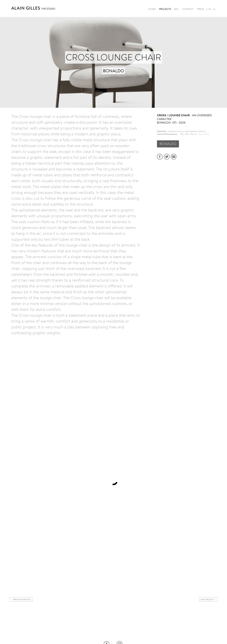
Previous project (22, 600)
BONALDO (168, 144)
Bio (177, 9)
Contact (188, 9)
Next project (207, 600)
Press (200, 9)
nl (214, 9)
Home (152, 9)
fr (210, 9)
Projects (165, 9)
